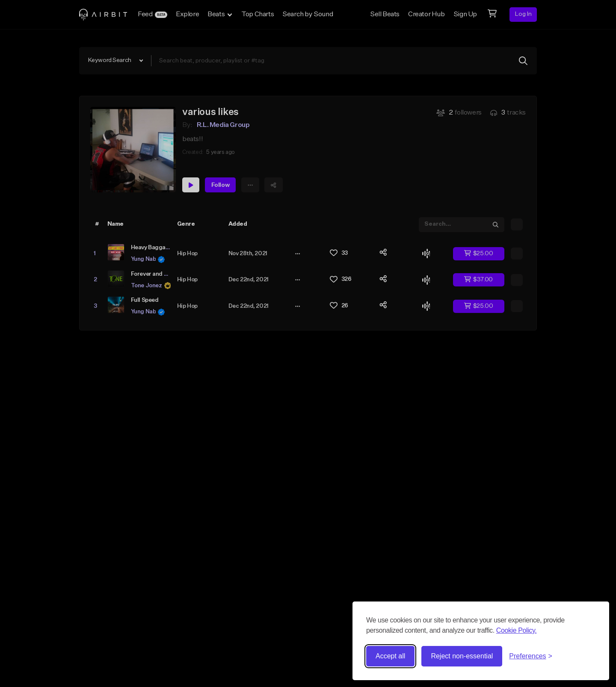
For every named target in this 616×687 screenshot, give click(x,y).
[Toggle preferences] (531, 656)
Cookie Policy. (517, 630)
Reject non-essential (462, 656)
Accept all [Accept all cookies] (390, 656)
